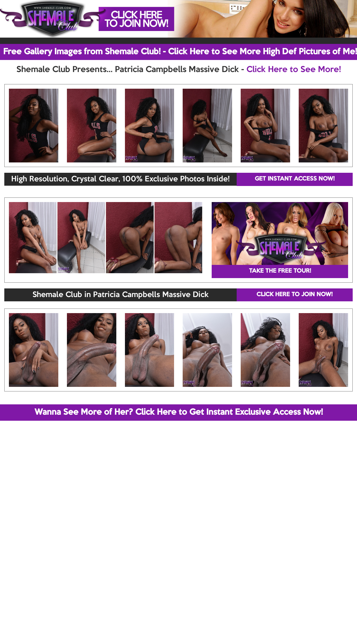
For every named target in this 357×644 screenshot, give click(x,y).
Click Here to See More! (294, 70)
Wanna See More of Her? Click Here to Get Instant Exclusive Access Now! (179, 412)
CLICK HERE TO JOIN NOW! (295, 295)
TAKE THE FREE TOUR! (280, 271)
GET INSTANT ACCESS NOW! (295, 179)
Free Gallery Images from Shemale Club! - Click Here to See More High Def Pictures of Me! (180, 52)
